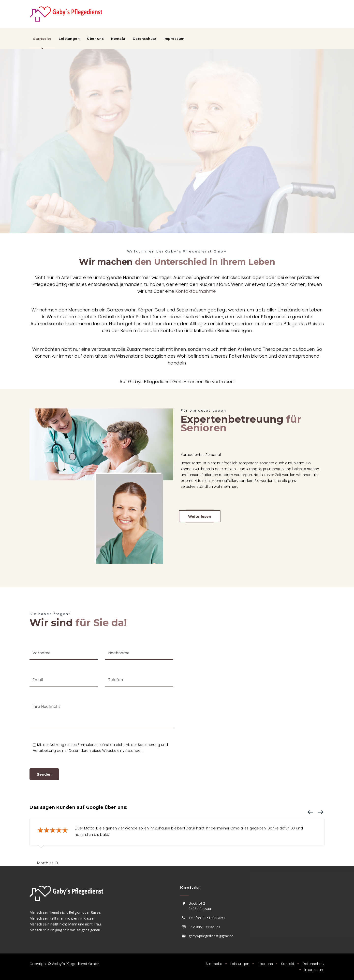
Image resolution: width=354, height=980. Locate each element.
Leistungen (69, 39)
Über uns (95, 39)
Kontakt (118, 39)
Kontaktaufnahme (196, 291)
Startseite (42, 39)
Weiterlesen (200, 517)
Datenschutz (145, 39)
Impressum (174, 39)
